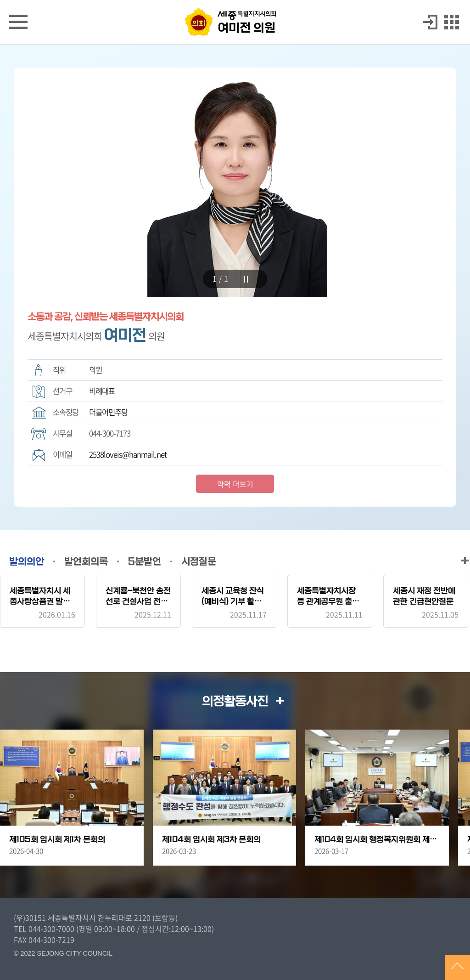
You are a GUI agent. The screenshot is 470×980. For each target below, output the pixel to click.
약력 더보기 (235, 484)
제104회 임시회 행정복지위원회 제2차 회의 (377, 840)
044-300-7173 (110, 433)
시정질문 (199, 562)
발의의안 (27, 562)
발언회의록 (86, 562)
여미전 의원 (246, 28)
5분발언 (145, 562)
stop (246, 279)
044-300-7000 (51, 929)
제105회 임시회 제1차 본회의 (57, 840)
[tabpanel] (235, 182)
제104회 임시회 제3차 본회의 (211, 840)
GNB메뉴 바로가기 (235, 1)
